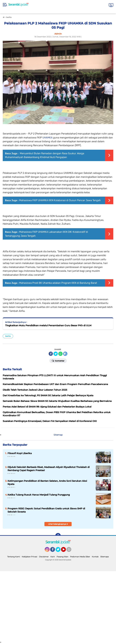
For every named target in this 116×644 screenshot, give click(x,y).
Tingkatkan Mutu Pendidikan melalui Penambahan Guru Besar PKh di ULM (48, 325)
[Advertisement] (58, 606)
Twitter (59, 551)
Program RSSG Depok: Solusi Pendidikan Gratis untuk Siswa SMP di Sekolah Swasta (46, 510)
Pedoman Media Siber (80, 557)
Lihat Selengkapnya (58, 524)
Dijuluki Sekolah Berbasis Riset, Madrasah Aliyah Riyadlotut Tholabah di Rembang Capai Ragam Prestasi (49, 469)
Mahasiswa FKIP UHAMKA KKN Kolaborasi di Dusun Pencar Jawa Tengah (60, 200)
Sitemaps (105, 557)
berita (8, 336)
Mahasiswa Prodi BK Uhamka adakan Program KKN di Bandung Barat (58, 283)
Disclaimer (44, 557)
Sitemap (58, 435)
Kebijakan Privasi (29, 557)
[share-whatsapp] (60, 354)
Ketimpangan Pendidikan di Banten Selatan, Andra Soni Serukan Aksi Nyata (47, 482)
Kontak (95, 557)
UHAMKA (48, 138)
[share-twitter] (56, 354)
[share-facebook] (51, 354)
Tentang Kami (14, 557)
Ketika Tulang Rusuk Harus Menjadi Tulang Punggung (39, 495)
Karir (53, 557)
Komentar (58, 361)
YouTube (66, 551)
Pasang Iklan (62, 557)
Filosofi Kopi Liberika (20, 453)
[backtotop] (58, 536)
